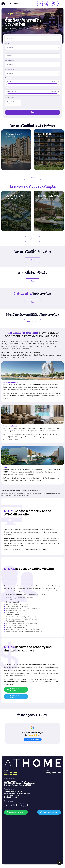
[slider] (7, 84)
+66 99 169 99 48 (11, 744)
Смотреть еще (33, 321)
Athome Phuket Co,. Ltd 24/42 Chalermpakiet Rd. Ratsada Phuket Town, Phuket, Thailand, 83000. (17, 764)
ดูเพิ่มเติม (32, 177)
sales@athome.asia (54, 742)
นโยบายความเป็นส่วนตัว (32, 857)
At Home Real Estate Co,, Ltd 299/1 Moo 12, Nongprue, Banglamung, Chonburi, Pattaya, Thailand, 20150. (19, 752)
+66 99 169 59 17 (10, 742)
